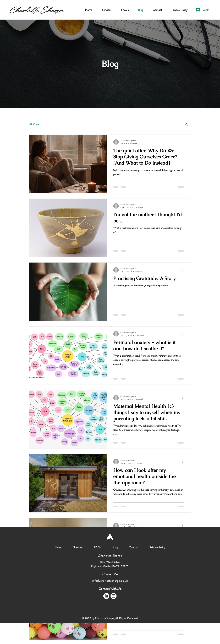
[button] (186, 125)
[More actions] (184, 142)
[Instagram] (114, 596)
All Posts (34, 124)
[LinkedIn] (106, 596)
